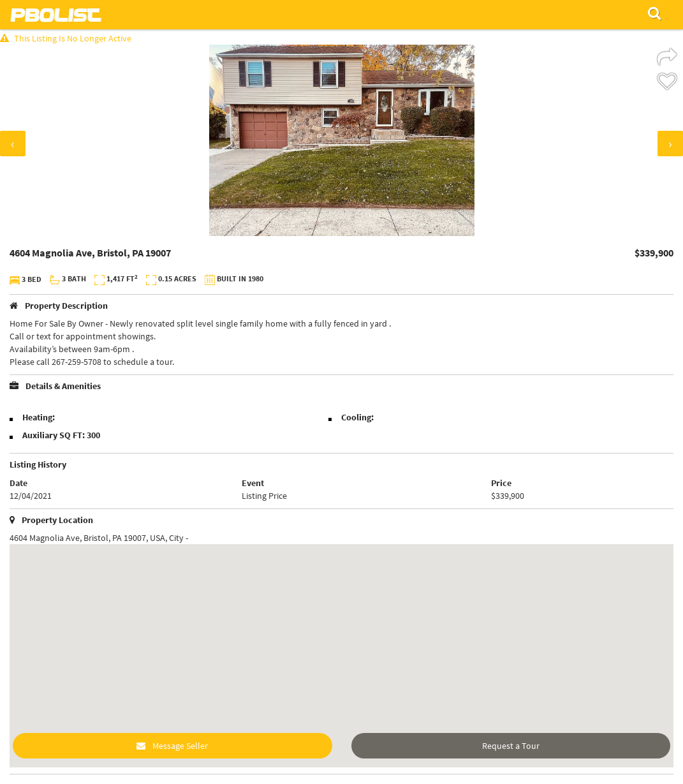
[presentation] (13, 144)
